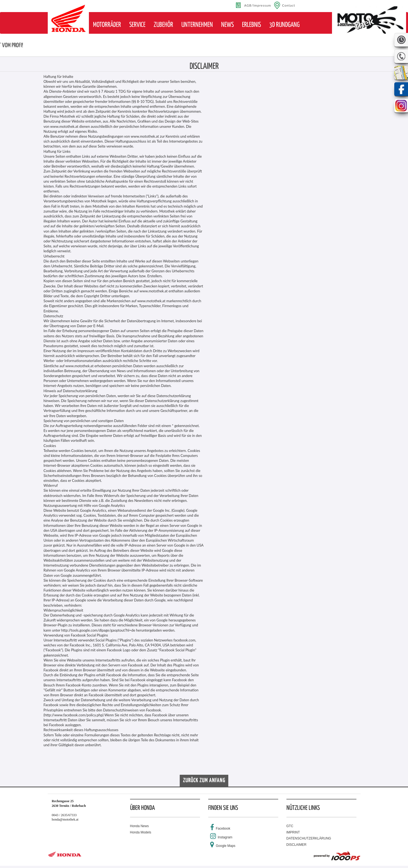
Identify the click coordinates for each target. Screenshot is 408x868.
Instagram (225, 837)
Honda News (140, 826)
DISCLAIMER (296, 845)
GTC (290, 826)
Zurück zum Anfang (204, 781)
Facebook (223, 829)
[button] (107, 25)
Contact (289, 5)
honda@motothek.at (65, 819)
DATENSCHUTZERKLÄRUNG (309, 838)
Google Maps (226, 846)
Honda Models (141, 832)
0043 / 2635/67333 (64, 815)
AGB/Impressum (258, 5)
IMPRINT (293, 832)
